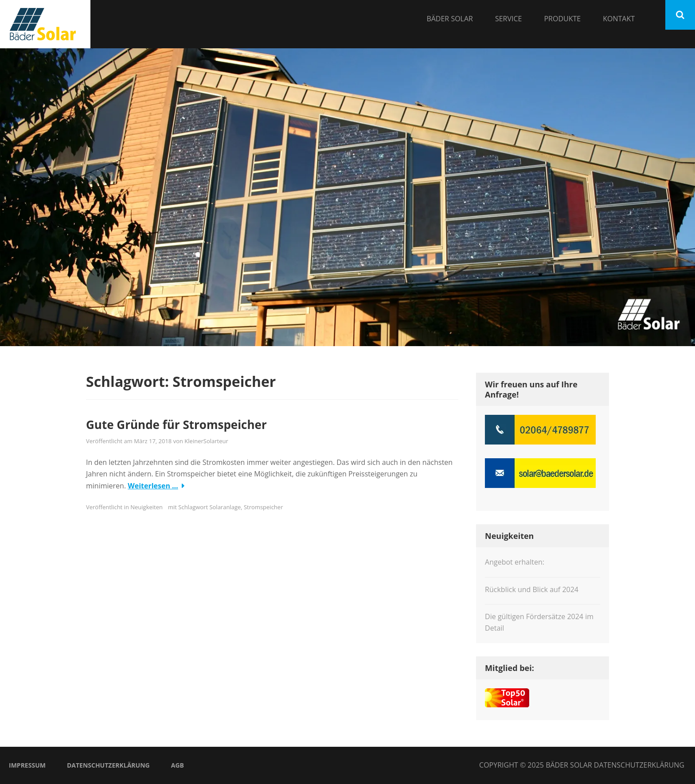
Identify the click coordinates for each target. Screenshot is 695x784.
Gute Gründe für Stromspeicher (176, 425)
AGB (178, 765)
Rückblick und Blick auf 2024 (532, 589)
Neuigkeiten (146, 507)
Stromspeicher (263, 507)
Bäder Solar (450, 19)
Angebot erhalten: (515, 562)
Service (509, 19)
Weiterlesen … (153, 486)
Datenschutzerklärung (108, 765)
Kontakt (619, 19)
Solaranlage (225, 507)
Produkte (562, 19)
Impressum (27, 765)
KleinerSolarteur (206, 441)
